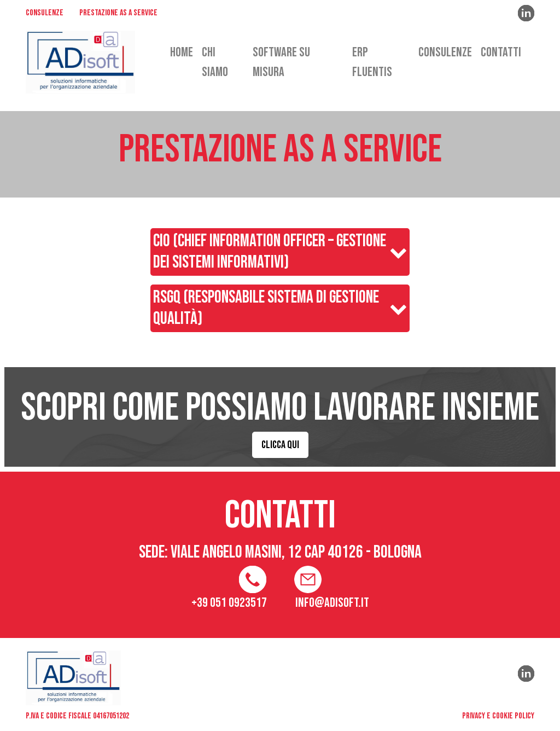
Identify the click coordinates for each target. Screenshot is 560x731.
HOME (182, 52)
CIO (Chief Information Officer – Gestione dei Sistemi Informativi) (270, 252)
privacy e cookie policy (498, 716)
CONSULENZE (45, 13)
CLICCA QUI (280, 445)
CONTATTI (501, 52)
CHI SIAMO (215, 62)
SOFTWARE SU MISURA (281, 62)
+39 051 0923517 (229, 603)
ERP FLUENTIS (372, 62)
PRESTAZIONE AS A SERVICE (118, 13)
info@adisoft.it (332, 603)
